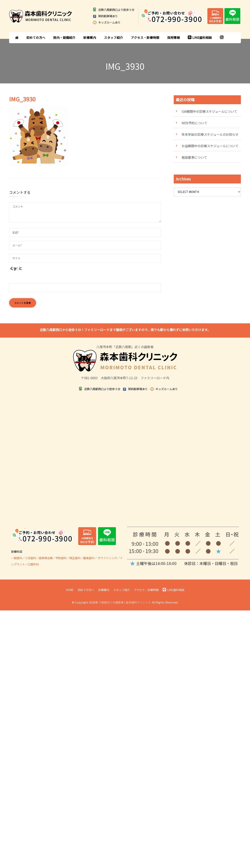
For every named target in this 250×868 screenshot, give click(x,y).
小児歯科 (31, 558)
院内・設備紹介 (64, 37)
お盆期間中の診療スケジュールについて (210, 146)
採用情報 (174, 37)
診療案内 (90, 37)
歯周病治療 (46, 558)
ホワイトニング (107, 558)
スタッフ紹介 (114, 37)
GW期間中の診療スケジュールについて (209, 111)
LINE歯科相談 (200, 37)
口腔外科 (33, 564)
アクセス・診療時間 (145, 37)
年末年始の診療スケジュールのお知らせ (210, 134)
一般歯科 (17, 558)
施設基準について (194, 157)
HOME (70, 590)
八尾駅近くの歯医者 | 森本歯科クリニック (125, 602)
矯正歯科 (75, 558)
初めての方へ (36, 37)
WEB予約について (195, 123)
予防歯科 (61, 558)
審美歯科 (89, 558)
